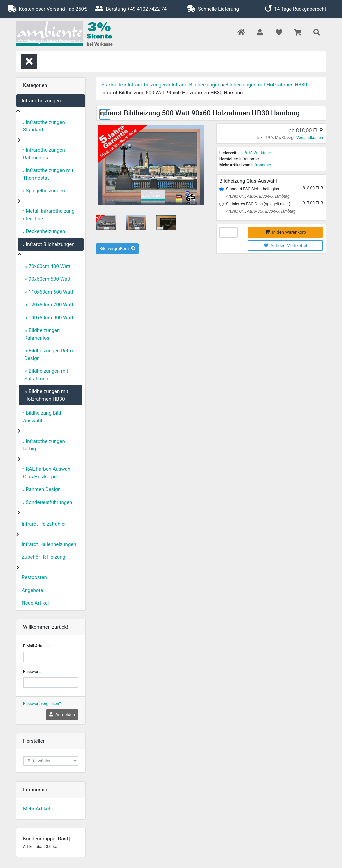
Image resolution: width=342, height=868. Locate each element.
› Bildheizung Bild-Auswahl (43, 417)
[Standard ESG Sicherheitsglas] (222, 189)
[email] (51, 657)
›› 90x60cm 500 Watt (48, 279)
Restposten (34, 577)
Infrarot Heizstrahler (44, 524)
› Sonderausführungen (48, 502)
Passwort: (32, 672)
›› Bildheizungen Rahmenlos (42, 334)
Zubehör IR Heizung (44, 557)
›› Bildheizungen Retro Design (49, 355)
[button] (260, 33)
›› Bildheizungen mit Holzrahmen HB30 (46, 395)
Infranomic (261, 165)
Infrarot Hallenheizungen (49, 544)
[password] (51, 683)
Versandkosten (310, 138)
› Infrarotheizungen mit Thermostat (48, 174)
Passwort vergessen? (42, 704)
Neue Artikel (35, 603)
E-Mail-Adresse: (37, 646)
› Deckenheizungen (44, 231)
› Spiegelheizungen (44, 191)
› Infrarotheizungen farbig (44, 445)
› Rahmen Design (42, 489)
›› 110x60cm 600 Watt (49, 292)
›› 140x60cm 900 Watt (49, 318)
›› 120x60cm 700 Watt (49, 305)
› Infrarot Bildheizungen (49, 244)
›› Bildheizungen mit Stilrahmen (46, 375)
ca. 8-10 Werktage (254, 153)
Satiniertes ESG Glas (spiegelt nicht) (258, 204)
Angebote (32, 590)
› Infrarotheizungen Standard (44, 126)
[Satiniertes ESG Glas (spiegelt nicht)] (222, 204)
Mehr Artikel (37, 809)
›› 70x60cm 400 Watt (48, 266)
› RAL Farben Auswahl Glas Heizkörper (47, 473)
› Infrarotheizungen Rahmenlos (44, 154)
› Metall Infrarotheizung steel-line (49, 215)
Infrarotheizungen (41, 101)
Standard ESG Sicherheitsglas (252, 189)
